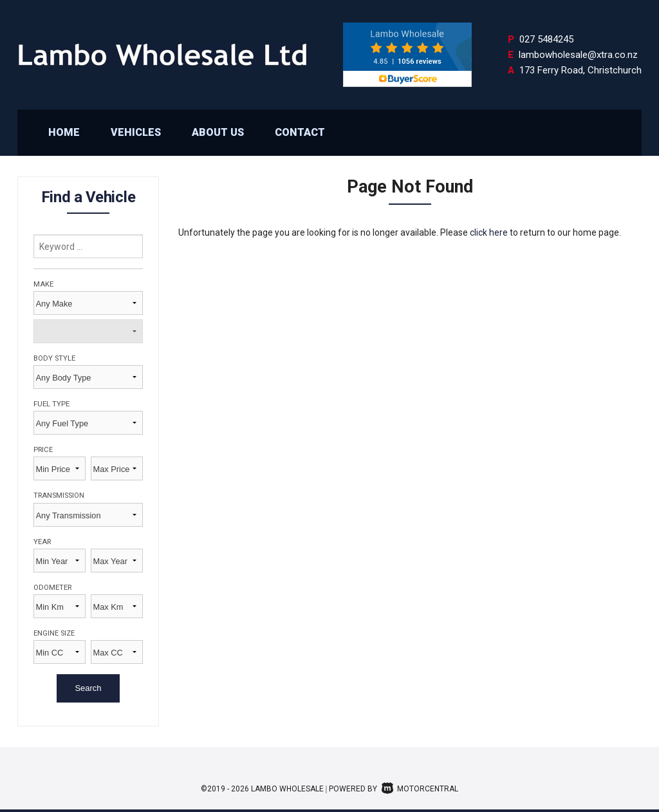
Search (88, 688)
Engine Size (54, 633)
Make (43, 284)
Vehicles (136, 132)
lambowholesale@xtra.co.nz (578, 55)
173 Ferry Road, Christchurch (580, 70)
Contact (300, 132)
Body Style (54, 358)
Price (43, 450)
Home (64, 132)
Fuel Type (51, 404)
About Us (218, 132)
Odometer (52, 588)
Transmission (59, 496)
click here (489, 232)
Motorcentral (420, 789)
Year (42, 542)
